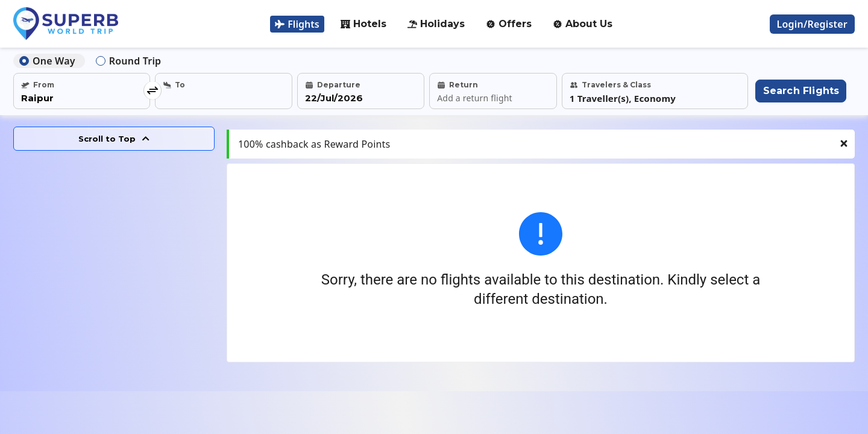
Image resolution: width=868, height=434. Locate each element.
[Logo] (66, 24)
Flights (297, 24)
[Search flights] (800, 91)
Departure (333, 85)
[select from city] (82, 98)
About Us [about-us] (583, 24)
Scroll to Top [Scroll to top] (114, 139)
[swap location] (153, 91)
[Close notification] (844, 152)
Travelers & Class (610, 85)
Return (458, 85)
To (174, 85)
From (38, 85)
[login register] (812, 24)
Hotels (363, 24)
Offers (509, 24)
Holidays (436, 24)
